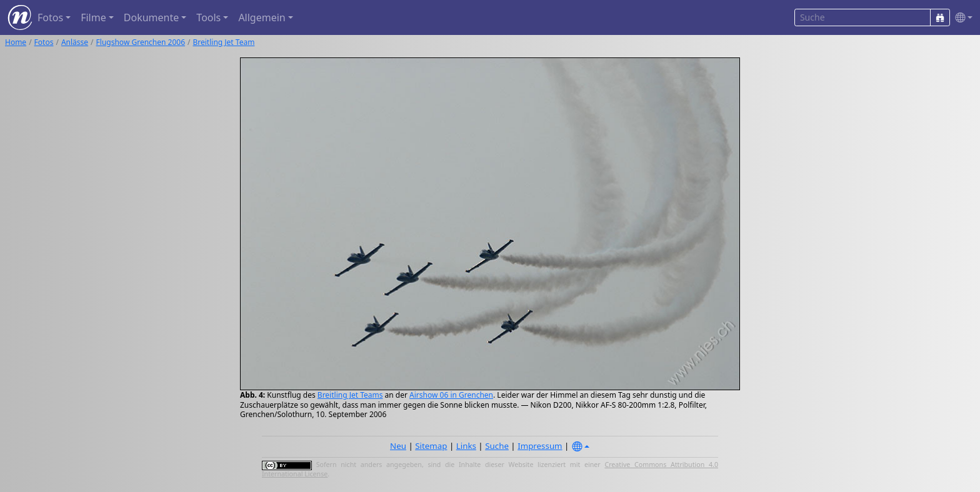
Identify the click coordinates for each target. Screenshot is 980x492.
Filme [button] (93, 17)
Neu (398, 446)
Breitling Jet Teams (350, 395)
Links (466, 446)
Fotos (44, 42)
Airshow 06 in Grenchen (451, 395)
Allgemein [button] (262, 17)
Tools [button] (208, 17)
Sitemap (431, 446)
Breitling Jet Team (223, 42)
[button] (961, 18)
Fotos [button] (50, 17)
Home (16, 42)
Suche (497, 446)
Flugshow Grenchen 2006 (141, 42)
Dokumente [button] (151, 17)
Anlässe (75, 42)
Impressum (540, 446)
